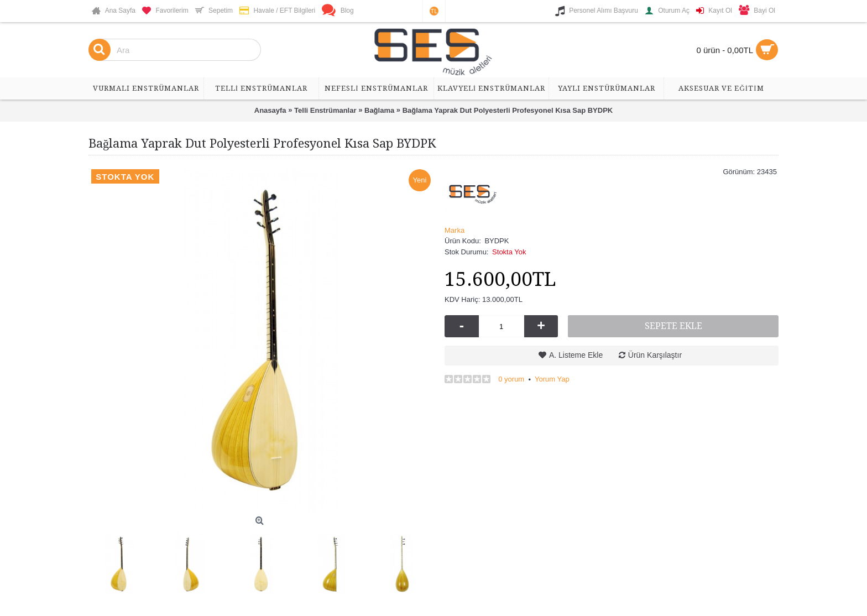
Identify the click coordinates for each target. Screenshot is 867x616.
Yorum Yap (552, 379)
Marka (455, 230)
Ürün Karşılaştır (655, 355)
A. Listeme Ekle (576, 355)
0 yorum (511, 379)
